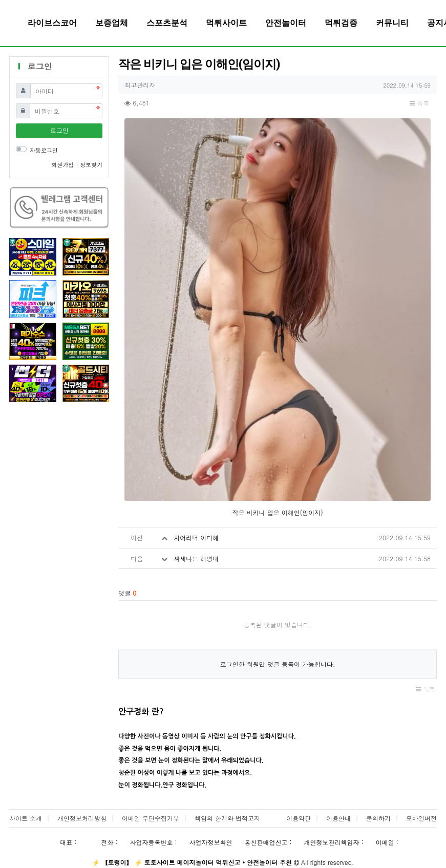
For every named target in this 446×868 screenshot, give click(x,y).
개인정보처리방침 (82, 818)
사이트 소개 (26, 818)
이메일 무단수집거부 (151, 818)
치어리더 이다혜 (196, 537)
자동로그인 (44, 150)
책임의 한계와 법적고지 (227, 818)
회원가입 (63, 165)
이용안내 (338, 818)
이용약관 (299, 818)
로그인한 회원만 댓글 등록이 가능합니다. (278, 664)
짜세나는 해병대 (196, 558)
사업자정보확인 (211, 842)
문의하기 (378, 818)
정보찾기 (91, 165)
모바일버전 (421, 818)
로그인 (59, 131)
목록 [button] (419, 103)
